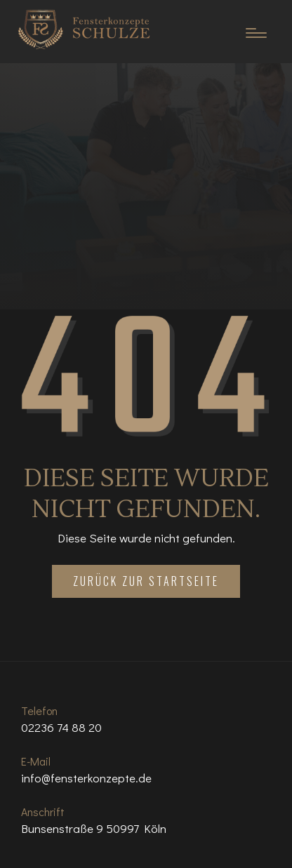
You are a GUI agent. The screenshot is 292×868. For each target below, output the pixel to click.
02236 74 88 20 (61, 727)
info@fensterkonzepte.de (86, 778)
